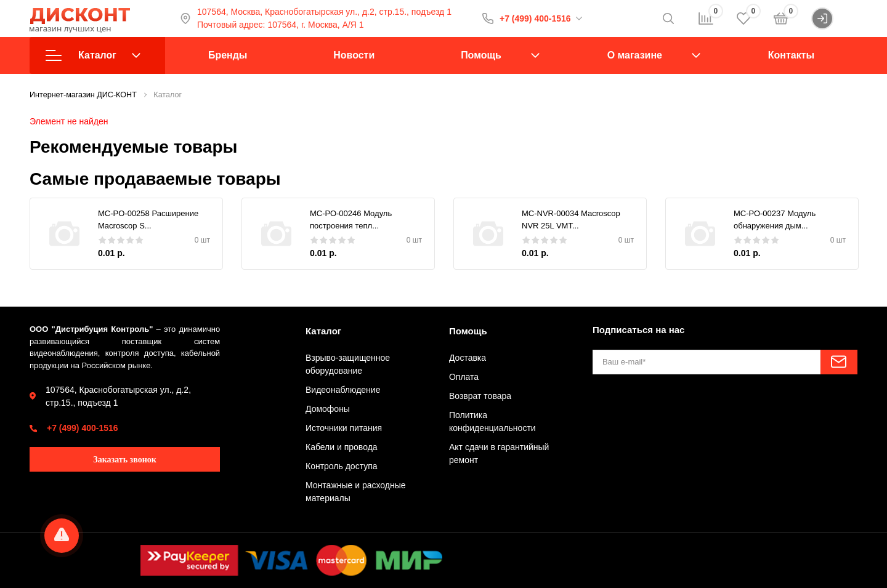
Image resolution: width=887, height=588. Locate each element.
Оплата (464, 377)
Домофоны (328, 409)
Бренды (228, 55)
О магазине (635, 55)
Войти (834, 18)
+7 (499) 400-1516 (535, 18)
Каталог (93, 55)
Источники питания (344, 428)
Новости (354, 55)
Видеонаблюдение (343, 390)
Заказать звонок (125, 460)
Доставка (468, 358)
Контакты (791, 55)
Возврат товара (480, 396)
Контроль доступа (342, 466)
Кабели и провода (342, 447)
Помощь (481, 55)
